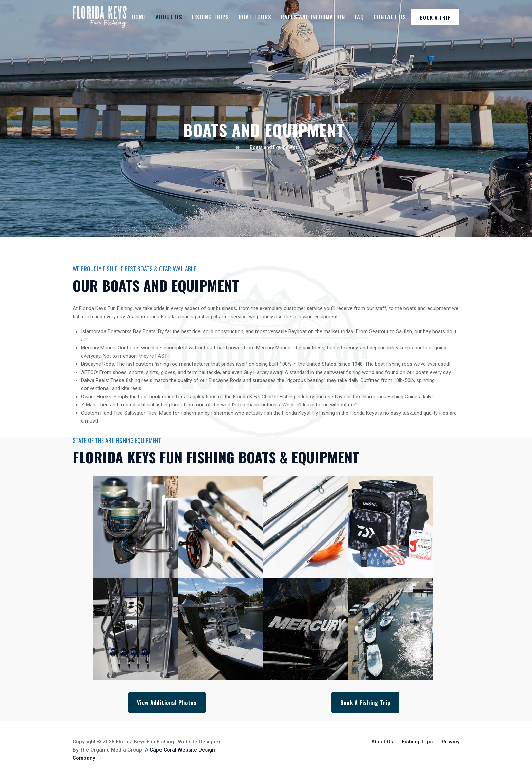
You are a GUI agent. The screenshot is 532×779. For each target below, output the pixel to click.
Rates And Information (313, 17)
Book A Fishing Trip (365, 703)
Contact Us (390, 17)
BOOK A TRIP (435, 17)
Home (139, 17)
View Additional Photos (167, 703)
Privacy (451, 742)
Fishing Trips (210, 17)
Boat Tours (255, 17)
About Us (169, 17)
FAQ (359, 17)
